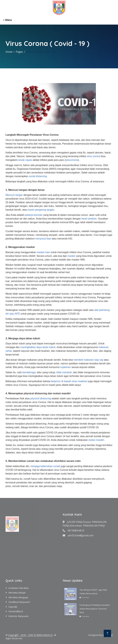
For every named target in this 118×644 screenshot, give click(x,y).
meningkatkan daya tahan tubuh (38, 347)
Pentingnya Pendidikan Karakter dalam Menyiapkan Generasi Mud (95, 609)
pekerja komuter (34, 215)
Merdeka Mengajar (18, 597)
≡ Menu (7, 20)
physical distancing (41, 398)
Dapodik (13, 607)
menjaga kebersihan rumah (45, 466)
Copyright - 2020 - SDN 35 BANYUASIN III (30, 635)
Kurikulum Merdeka (19, 588)
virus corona (93, 156)
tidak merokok (64, 372)
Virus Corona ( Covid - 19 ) (41, 52)
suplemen (66, 367)
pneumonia (72, 160)
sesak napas (25, 160)
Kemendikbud (16, 611)
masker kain (43, 252)
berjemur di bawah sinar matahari (69, 381)
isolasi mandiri (96, 440)
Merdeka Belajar (17, 593)
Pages (19, 52)
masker (71, 256)
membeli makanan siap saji (88, 360)
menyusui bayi (43, 239)
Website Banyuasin (19, 616)
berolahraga (29, 372)
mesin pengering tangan (41, 210)
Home (9, 52)
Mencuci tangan (14, 195)
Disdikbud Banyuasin (19, 602)
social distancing (38, 176)
